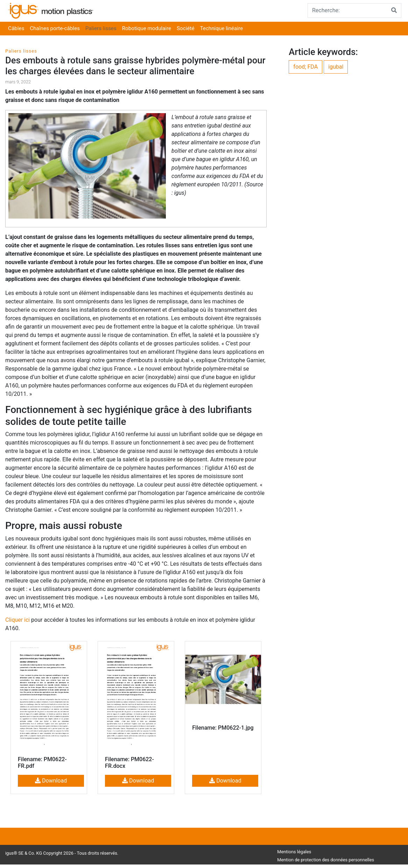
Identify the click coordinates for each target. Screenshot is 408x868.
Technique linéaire (221, 28)
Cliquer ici (17, 620)
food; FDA (305, 67)
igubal (336, 67)
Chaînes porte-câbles (55, 28)
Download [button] (51, 781)
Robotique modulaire (147, 28)
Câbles (16, 28)
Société (185, 28)
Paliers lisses (101, 28)
